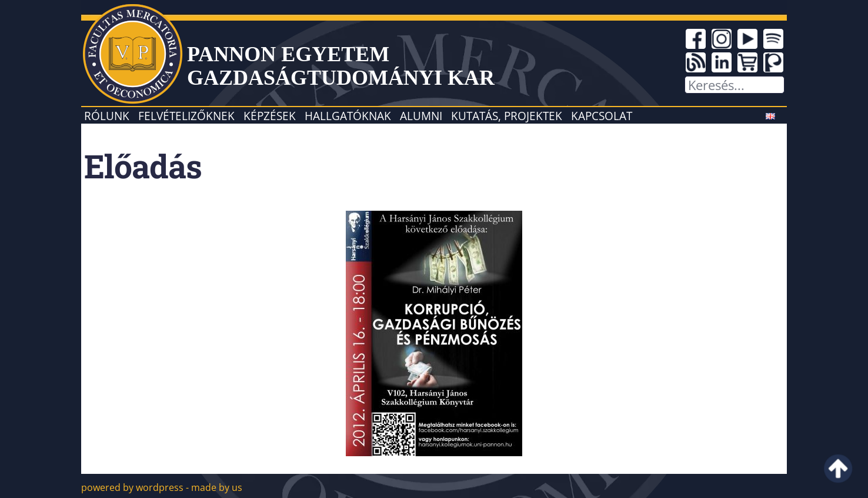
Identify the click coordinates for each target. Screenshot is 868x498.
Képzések (270, 116)
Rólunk (107, 116)
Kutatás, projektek (507, 116)
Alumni (421, 116)
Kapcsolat (602, 116)
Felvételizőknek (186, 116)
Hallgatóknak (348, 116)
